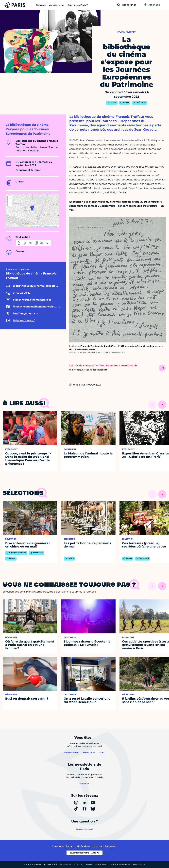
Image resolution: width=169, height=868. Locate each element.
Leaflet (32, 226)
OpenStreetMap (47, 226)
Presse (89, 864)
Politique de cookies (120, 864)
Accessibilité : (63, 864)
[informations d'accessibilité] (33, 243)
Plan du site (139, 864)
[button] (32, 208)
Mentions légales (32, 864)
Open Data (101, 864)
